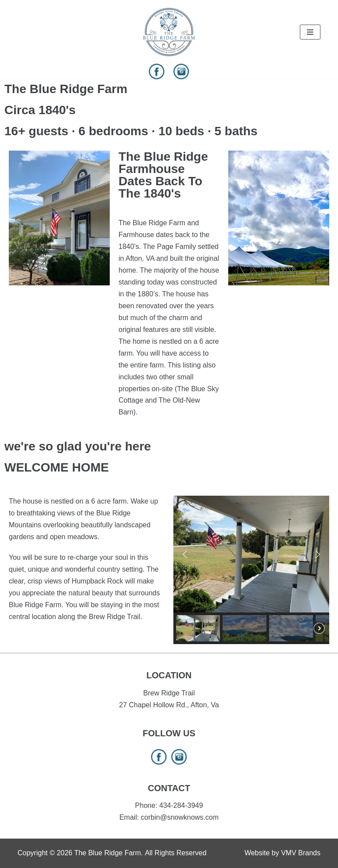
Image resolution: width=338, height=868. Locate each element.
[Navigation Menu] (310, 32)
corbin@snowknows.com (180, 817)
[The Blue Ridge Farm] (169, 32)
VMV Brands (301, 853)
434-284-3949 (181, 805)
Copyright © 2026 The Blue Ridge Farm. (80, 853)
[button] (185, 554)
